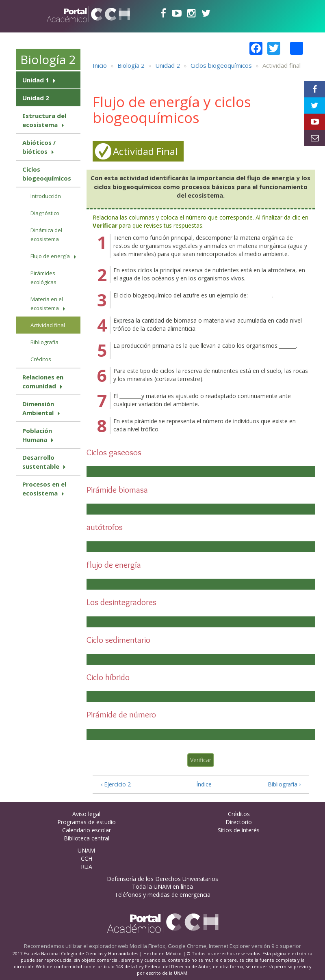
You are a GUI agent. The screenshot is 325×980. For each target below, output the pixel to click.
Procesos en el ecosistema (44, 489)
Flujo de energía (50, 256)
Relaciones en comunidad (43, 381)
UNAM (86, 850)
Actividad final (48, 325)
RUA (87, 867)
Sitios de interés (239, 830)
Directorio (239, 822)
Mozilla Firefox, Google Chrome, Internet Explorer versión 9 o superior (215, 946)
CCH (87, 858)
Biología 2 (48, 59)
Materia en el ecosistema (47, 304)
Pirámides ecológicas (43, 278)
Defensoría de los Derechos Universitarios (162, 879)
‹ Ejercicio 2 (116, 784)
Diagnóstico (45, 213)
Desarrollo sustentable (41, 462)
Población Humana (37, 435)
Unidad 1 (36, 80)
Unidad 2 (36, 98)
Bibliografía (44, 342)
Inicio (100, 65)
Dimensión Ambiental (38, 408)
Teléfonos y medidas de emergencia (162, 895)
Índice (202, 784)
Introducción (46, 196)
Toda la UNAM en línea (162, 886)
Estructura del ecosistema (44, 120)
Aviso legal (86, 814)
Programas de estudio (87, 822)
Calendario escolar (87, 830)
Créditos (41, 359)
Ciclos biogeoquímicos (47, 174)
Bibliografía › (284, 784)
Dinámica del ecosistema (46, 235)
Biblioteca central (87, 838)
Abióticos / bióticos (39, 147)
